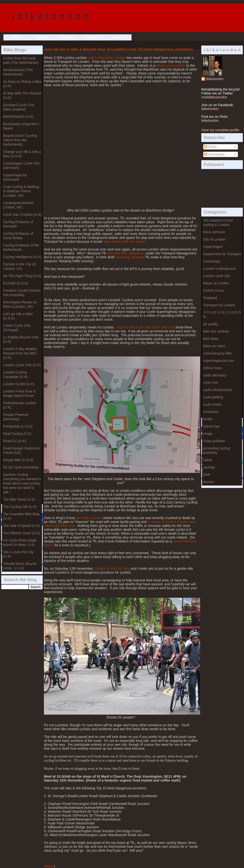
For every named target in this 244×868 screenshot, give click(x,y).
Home (16, 37)
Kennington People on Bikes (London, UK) (20, 304)
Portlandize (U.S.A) (18, 426)
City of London (214, 239)
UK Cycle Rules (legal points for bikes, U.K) (20, 542)
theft (207, 475)
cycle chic (211, 383)
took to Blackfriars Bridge (107, 58)
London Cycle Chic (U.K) (22, 365)
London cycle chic (217, 276)
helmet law (211, 426)
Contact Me (67, 37)
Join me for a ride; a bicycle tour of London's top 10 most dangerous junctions (118, 49)
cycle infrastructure (218, 390)
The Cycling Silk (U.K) (20, 507)
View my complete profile (220, 130)
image (208, 434)
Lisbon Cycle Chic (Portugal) (17, 328)
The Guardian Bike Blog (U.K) (21, 516)
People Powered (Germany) (16, 417)
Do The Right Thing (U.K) (22, 276)
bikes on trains (214, 346)
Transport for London (219, 305)
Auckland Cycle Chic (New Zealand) (19, 107)
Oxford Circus (214, 290)
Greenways (212, 261)
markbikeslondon (214, 97)
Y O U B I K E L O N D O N (222, 315)
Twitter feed (119, 37)
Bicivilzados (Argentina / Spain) (21, 126)
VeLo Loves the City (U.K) (18, 554)
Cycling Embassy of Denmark (18, 224)
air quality (211, 324)
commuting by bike (218, 353)
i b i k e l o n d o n (51, 16)
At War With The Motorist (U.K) (22, 95)
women (209, 482)
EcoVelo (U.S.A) (15, 283)
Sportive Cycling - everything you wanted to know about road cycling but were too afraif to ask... (22, 483)
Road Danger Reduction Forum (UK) (21, 450)
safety (208, 460)
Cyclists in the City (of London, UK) (20, 266)
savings (209, 467)
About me (42, 37)
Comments (214, 154)
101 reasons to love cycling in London (218, 223)
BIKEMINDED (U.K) (18, 117)
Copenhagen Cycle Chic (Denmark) (22, 166)
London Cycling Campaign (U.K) (15, 374)
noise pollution (214, 441)
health (208, 419)
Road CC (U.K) (15, 441)
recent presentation (170, 65)
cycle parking (213, 397)
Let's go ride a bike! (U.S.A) (18, 316)
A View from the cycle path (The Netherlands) (21, 60)
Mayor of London (216, 283)
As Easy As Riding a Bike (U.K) (22, 84)
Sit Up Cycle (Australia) (21, 467)
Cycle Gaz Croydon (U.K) (22, 215)
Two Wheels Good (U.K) (22, 533)
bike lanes (211, 339)
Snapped (210, 298)
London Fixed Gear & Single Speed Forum (19, 393)
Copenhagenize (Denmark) (15, 177)
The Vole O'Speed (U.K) (21, 526)
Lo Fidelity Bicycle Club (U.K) (21, 339)
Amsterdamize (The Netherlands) (18, 72)
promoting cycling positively (217, 450)
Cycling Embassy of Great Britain (18, 236)
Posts (210, 147)
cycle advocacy (215, 375)
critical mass (213, 368)
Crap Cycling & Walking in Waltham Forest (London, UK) (21, 191)
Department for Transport (222, 254)
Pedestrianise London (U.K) (20, 405)
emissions (211, 412)
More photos (93, 37)
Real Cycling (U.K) (17, 434)
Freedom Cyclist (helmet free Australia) (22, 293)
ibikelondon (215, 79)
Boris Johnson (214, 232)
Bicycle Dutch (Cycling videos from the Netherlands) (20, 140)
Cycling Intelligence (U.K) (22, 257)
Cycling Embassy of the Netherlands (21, 247)
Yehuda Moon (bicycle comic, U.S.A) (20, 566)
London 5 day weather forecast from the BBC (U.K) (20, 353)
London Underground (219, 269)
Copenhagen (213, 247)
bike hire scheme (216, 331)
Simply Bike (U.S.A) (18, 460)
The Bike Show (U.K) (19, 499)
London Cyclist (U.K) (19, 384)
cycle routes (212, 404)
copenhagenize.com (219, 361)
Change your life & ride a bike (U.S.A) (22, 154)
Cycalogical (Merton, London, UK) (19, 205)
